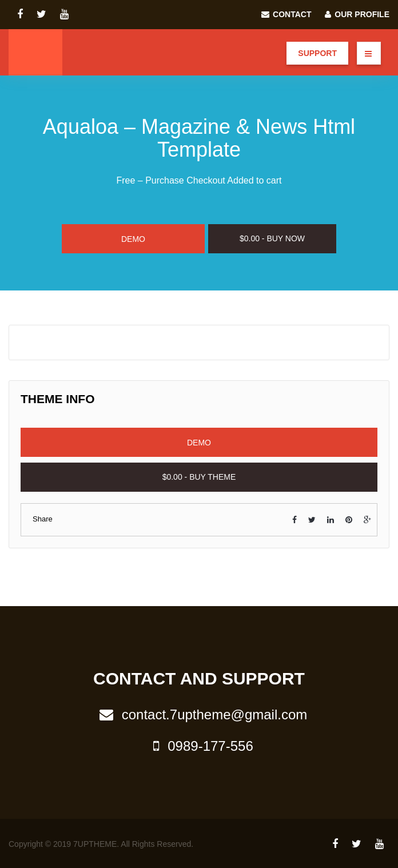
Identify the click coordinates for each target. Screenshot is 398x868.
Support (317, 53)
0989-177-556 (199, 746)
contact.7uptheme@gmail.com (199, 714)
